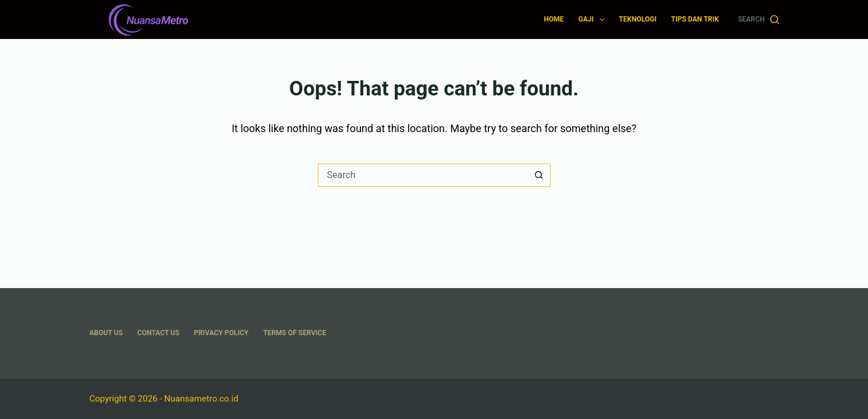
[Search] (758, 20)
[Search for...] (423, 175)
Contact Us (158, 333)
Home (554, 19)
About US (106, 333)
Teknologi (638, 19)
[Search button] (539, 175)
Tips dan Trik (695, 19)
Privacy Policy (221, 333)
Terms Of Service (295, 333)
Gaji (594, 20)
